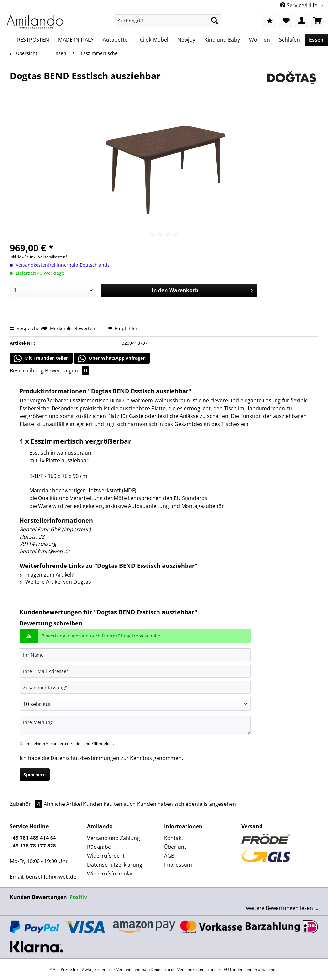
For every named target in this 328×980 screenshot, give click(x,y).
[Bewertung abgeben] (135, 704)
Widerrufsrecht (106, 856)
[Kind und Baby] (222, 40)
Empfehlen (123, 328)
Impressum (178, 865)
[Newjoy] (186, 40)
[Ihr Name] (135, 655)
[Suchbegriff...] (168, 21)
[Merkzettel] (286, 21)
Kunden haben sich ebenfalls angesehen (186, 804)
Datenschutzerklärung (115, 865)
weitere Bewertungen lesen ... (282, 908)
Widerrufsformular (110, 874)
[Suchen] (215, 21)
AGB (169, 856)
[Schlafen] (290, 40)
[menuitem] (168, 24)
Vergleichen (26, 328)
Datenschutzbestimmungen (85, 758)
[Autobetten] (117, 40)
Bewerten (82, 328)
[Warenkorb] (318, 21)
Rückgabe (99, 847)
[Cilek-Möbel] (154, 40)
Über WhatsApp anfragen (112, 358)
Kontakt (174, 838)
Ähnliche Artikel (63, 804)
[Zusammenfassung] (135, 687)
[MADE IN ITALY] (76, 40)
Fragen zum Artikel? (47, 575)
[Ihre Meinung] (135, 725)
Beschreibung (27, 371)
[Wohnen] (260, 40)
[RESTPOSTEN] (33, 40)
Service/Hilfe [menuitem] (299, 5)
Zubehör (27, 804)
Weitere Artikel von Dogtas (55, 582)
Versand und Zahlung (113, 838)
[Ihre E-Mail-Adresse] (135, 671)
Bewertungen (67, 371)
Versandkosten (191, 969)
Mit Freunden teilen (41, 358)
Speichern (35, 774)
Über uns (175, 847)
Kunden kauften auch (109, 804)
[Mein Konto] (302, 21)
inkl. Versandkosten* (49, 257)
